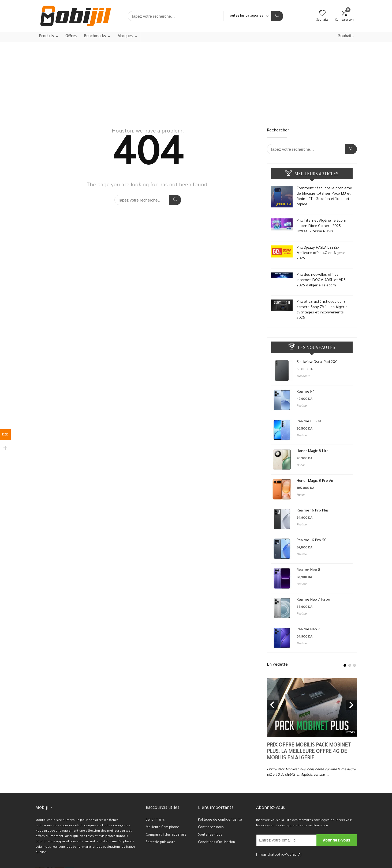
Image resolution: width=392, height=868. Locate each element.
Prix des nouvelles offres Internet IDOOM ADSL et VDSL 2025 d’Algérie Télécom (322, 280)
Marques (125, 37)
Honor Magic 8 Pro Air (315, 481)
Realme (302, 406)
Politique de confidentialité (220, 820)
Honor (301, 465)
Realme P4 (306, 392)
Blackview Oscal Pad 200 (317, 362)
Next (352, 705)
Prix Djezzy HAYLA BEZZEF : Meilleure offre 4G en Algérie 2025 (321, 253)
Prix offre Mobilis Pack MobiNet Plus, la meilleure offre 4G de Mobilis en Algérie (309, 752)
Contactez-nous (211, 828)
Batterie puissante (161, 843)
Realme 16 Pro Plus (313, 511)
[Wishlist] (322, 15)
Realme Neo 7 (308, 630)
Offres (71, 37)
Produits (46, 37)
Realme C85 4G (309, 422)
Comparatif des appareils (166, 835)
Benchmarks (95, 37)
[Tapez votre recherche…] (277, 16)
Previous (272, 705)
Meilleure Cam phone (163, 828)
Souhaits (346, 37)
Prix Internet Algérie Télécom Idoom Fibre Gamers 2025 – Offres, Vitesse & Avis (321, 226)
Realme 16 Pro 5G (312, 541)
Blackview (303, 376)
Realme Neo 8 (308, 570)
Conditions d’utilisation (216, 843)
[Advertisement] (196, 82)
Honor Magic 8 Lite (313, 451)
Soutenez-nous (210, 835)
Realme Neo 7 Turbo (313, 600)
